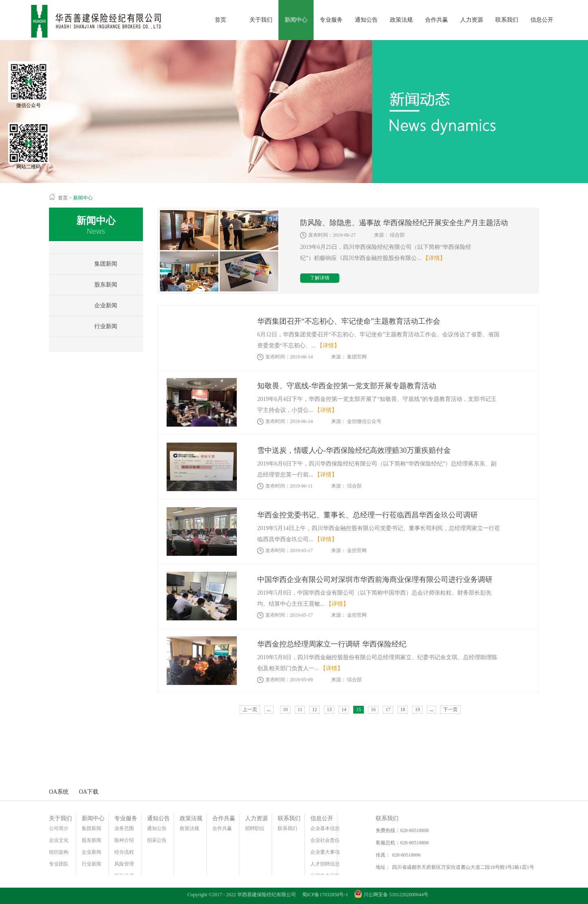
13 (329, 709)
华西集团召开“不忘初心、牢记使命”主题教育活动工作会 (349, 321)
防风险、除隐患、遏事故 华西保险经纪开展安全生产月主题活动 (404, 223)
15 (359, 709)
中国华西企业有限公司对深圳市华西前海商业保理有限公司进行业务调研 (375, 580)
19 (417, 709)
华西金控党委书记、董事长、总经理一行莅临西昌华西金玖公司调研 (367, 515)
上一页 (250, 709)
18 (403, 709)
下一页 (450, 709)
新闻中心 (83, 198)
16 (373, 709)
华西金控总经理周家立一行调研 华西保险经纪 (332, 644)
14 (344, 709)
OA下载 (89, 792)
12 (314, 709)
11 (300, 709)
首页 (220, 20)
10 (285, 709)
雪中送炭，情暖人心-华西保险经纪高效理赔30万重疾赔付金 (354, 450)
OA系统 (59, 792)
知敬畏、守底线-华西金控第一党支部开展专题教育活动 (347, 386)
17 (388, 709)
